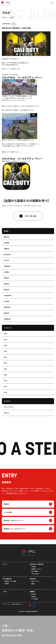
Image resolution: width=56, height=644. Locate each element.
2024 (5, 345)
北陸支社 (6, 284)
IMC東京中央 (8, 295)
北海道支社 (7, 319)
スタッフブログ (8, 407)
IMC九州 (14, 24)
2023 (5, 351)
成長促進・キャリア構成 (10, 581)
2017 (5, 386)
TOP (5, 17)
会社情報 (34, 567)
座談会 (33, 584)
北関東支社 (7, 307)
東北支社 (6, 313)
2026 (5, 334)
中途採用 (34, 596)
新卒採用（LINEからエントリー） (14, 520)
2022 (5, 357)
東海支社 (6, 278)
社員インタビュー (36, 581)
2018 (5, 381)
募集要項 (6, 504)
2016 (5, 392)
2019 (5, 375)
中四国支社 (7, 266)
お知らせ (6, 413)
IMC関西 (6, 272)
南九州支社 (7, 254)
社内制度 (7, 584)
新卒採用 (34, 594)
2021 (5, 363)
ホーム (5, 564)
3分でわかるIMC (35, 574)
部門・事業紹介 (35, 571)
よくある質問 (8, 512)
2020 (5, 369)
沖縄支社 (6, 249)
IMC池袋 (6, 301)
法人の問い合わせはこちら (17, 604)
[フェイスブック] (34, 605)
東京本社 (6, 290)
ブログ (5, 592)
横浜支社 (6, 237)
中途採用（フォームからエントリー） (15, 529)
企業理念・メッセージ (37, 569)
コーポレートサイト (7, 604)
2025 (5, 340)
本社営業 (6, 243)
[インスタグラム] (30, 605)
